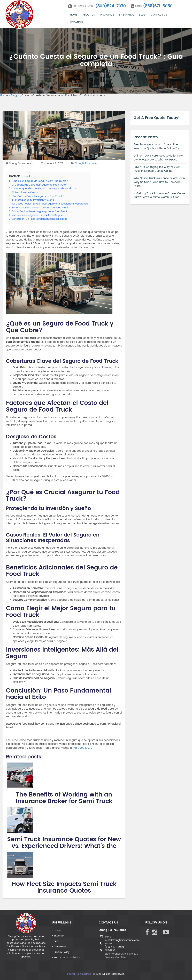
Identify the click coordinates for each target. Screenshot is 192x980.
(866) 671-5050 (114, 947)
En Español (126, 15)
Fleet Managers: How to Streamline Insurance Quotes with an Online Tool (157, 146)
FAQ (56, 941)
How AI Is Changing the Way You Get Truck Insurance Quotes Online (157, 169)
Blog (142, 15)
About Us (89, 15)
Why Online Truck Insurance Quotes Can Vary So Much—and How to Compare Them (159, 182)
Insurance (107, 15)
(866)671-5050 (158, 6)
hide (26, 176)
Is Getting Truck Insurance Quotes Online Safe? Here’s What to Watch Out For (159, 195)
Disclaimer (60, 947)
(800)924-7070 (111, 6)
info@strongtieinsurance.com (122, 940)
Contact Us (159, 15)
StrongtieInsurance (86, 163)
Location (76, 22)
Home (74, 15)
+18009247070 (83, 748)
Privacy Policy (62, 952)
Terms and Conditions (67, 958)
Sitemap (59, 936)
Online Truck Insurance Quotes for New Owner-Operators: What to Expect (158, 158)
